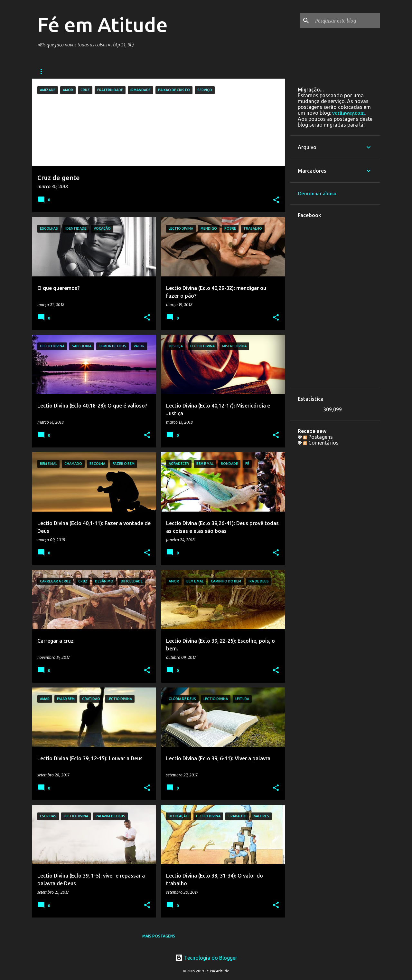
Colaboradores (193, 71)
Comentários (321, 443)
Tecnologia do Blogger (206, 958)
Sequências (50, 71)
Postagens (318, 437)
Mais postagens (159, 936)
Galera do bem (145, 71)
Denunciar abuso (317, 194)
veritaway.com (348, 113)
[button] (276, 200)
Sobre (232, 71)
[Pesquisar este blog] (346, 21)
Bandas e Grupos (96, 71)
